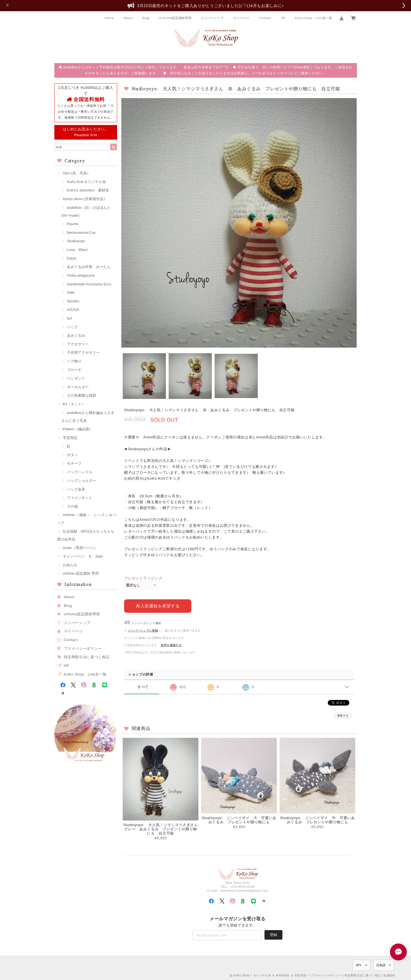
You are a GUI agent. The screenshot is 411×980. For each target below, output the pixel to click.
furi (69, 318)
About (128, 18)
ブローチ (74, 370)
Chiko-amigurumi (81, 275)
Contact (265, 18)
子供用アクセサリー (83, 353)
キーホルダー (78, 387)
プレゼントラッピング (143, 578)
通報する (343, 715)
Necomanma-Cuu (81, 233)
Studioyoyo (76, 241)
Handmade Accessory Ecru (89, 284)
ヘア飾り (74, 361)
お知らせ (70, 565)
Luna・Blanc (77, 250)
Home (109, 18)
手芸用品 (70, 438)
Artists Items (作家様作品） (85, 199)
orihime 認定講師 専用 (81, 573)
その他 (72, 506)
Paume (73, 224)
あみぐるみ (76, 335)
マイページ (241, 18)
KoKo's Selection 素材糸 (88, 190)
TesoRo (73, 301)
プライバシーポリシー (83, 649)
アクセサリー (78, 344)
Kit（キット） (74, 404)
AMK (71, 293)
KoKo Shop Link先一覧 (314, 18)
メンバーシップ (212, 18)
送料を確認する (171, 645)
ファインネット (80, 498)
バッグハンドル (80, 472)
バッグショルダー (82, 481)
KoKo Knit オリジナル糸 (87, 182)
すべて (143, 687)
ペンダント (76, 378)
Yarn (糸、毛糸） (77, 173)
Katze (72, 258)
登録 (273, 934)
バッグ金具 (76, 489)
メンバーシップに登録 (143, 630)
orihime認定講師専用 (175, 18)
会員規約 (389, 975)
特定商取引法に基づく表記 (87, 657)
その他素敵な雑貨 (82, 395)
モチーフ (74, 464)
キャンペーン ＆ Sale (83, 556)
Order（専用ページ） (80, 548)
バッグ (72, 327)
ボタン (72, 455)
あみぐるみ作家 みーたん (89, 267)
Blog (146, 18)
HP (283, 18)
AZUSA (73, 310)
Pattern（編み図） (78, 429)
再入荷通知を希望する (158, 606)
